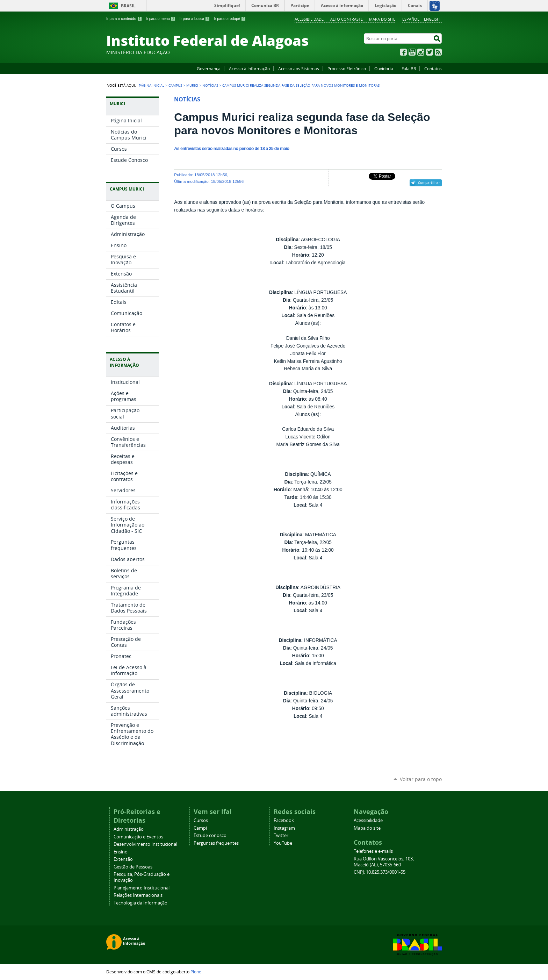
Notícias (210, 85)
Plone (196, 972)
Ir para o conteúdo (124, 19)
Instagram (421, 52)
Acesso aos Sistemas (299, 69)
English (432, 19)
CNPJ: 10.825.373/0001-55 (380, 872)
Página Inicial (152, 85)
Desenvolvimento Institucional (145, 844)
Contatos (433, 69)
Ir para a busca (195, 19)
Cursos (201, 820)
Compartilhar (429, 183)
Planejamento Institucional (142, 888)
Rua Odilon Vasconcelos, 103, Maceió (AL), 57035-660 (384, 862)
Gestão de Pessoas (133, 867)
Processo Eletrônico (347, 69)
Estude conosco (210, 835)
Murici (192, 85)
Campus (175, 85)
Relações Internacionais (138, 895)
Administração (129, 829)
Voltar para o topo (421, 779)
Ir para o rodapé (230, 19)
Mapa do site (382, 19)
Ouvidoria (384, 69)
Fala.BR (409, 69)
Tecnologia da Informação (140, 903)
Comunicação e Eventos (138, 837)
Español (411, 19)
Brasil (128, 6)
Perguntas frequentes (216, 843)
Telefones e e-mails (373, 851)
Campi (200, 828)
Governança (209, 69)
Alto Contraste (347, 19)
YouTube (412, 52)
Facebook (403, 52)
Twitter (430, 52)
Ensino (121, 852)
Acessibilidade (309, 19)
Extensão (123, 859)
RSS (438, 52)
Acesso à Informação (249, 69)
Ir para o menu (161, 19)
